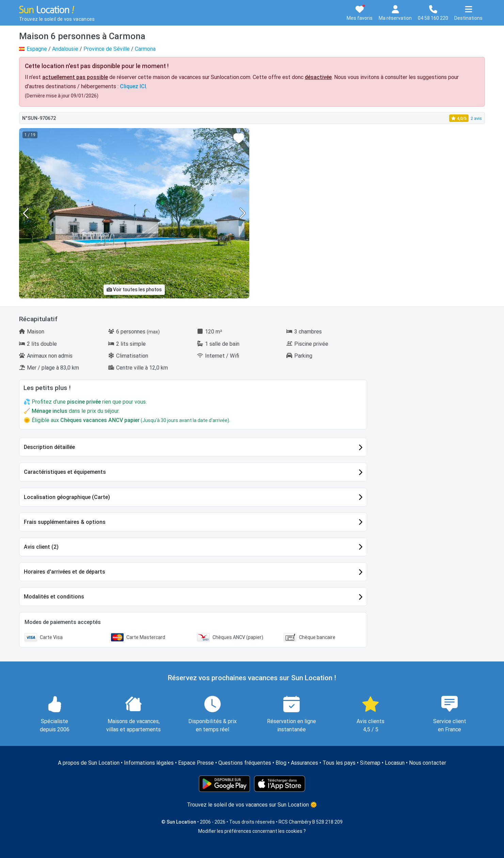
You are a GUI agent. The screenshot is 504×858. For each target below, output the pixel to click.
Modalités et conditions (54, 597)
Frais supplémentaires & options (65, 522)
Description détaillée (49, 447)
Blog (281, 763)
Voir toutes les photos (134, 290)
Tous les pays (339, 763)
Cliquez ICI (133, 86)
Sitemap (370, 763)
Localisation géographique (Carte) (67, 497)
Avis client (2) (41, 547)
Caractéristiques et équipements (65, 472)
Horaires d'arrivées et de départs (65, 572)
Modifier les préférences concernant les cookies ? (252, 831)
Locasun (395, 763)
